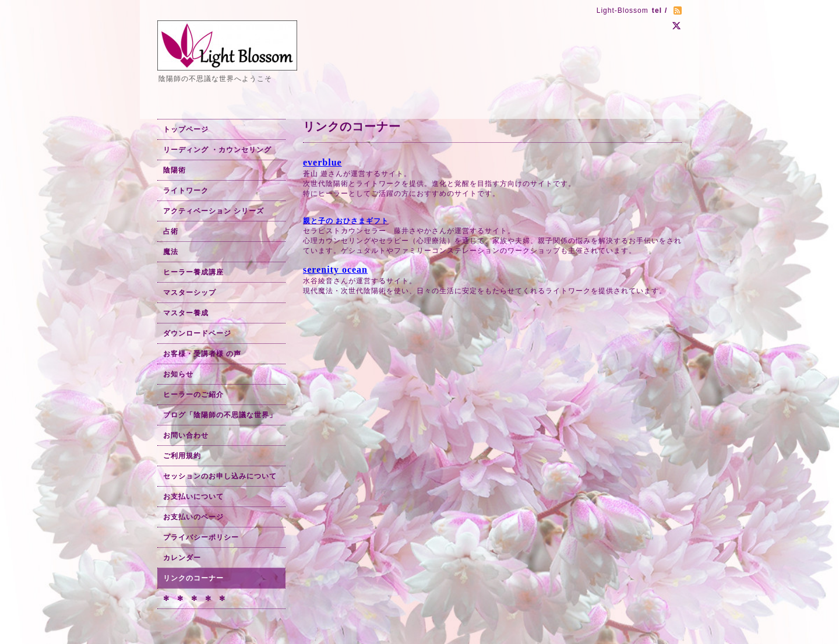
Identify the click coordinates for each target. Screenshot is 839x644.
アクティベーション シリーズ (214, 211)
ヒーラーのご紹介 (193, 395)
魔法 (171, 252)
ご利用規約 (182, 456)
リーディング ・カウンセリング (217, 150)
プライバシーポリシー (201, 537)
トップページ (186, 129)
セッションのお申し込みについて (220, 476)
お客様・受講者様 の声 (202, 354)
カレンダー (182, 558)
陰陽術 (175, 170)
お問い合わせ (186, 435)
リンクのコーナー (193, 578)
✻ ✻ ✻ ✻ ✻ (194, 599)
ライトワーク (186, 191)
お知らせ (178, 374)
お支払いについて (193, 497)
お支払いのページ (193, 517)
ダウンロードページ (197, 333)
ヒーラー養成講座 (193, 272)
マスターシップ (190, 293)
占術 (171, 231)
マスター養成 (186, 313)
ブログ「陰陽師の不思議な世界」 (220, 415)
